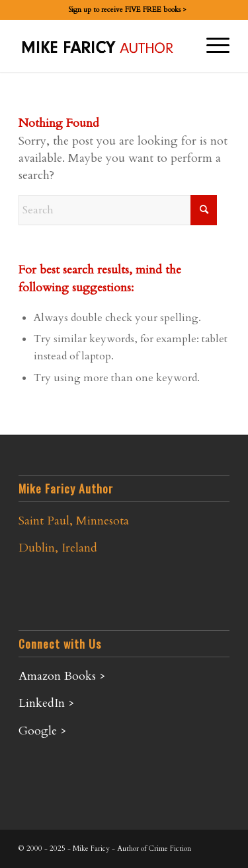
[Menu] (211, 46)
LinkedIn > (47, 703)
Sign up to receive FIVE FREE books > (127, 10)
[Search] (118, 210)
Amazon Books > (62, 676)
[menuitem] (127, 10)
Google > (43, 731)
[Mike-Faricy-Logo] (103, 46)
